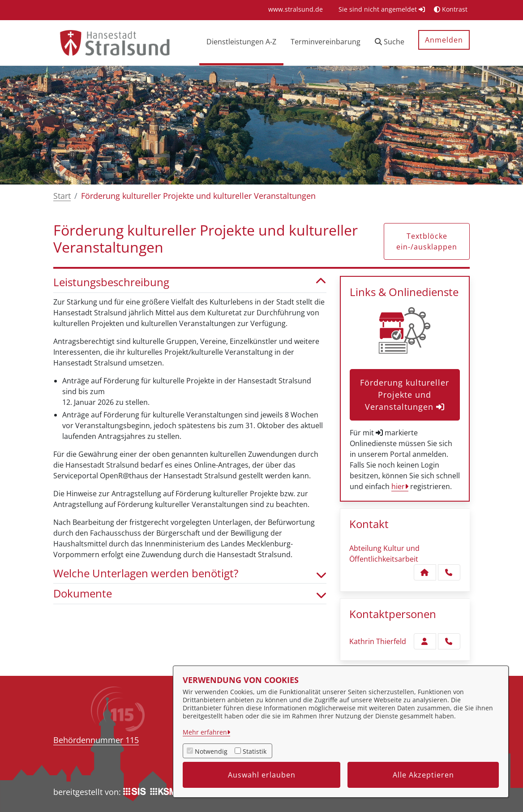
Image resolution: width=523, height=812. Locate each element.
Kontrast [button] (451, 9)
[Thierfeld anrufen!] (449, 641)
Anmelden (444, 40)
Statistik (255, 751)
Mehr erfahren (205, 732)
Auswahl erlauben (262, 775)
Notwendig (211, 751)
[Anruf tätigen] (449, 572)
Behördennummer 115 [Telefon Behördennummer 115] (96, 740)
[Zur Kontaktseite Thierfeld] (425, 641)
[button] (390, 43)
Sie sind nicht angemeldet (382, 9)
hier (398, 486)
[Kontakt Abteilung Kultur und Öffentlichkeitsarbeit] (425, 572)
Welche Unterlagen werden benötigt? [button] (190, 574)
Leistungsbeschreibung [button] (190, 282)
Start (62, 196)
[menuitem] (296, 9)
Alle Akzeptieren (423, 775)
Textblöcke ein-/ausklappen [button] (427, 241)
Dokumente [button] (190, 594)
